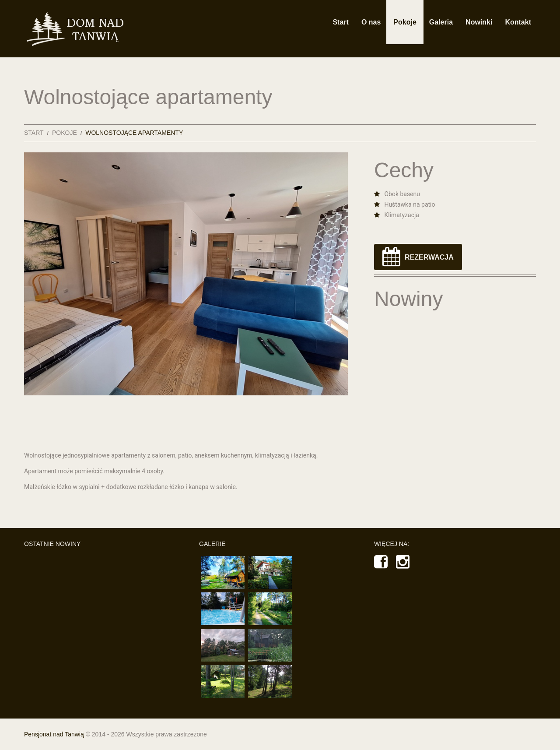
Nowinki (479, 22)
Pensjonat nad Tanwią (54, 734)
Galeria (441, 22)
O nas (371, 22)
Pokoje (405, 22)
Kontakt (518, 22)
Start (340, 22)
